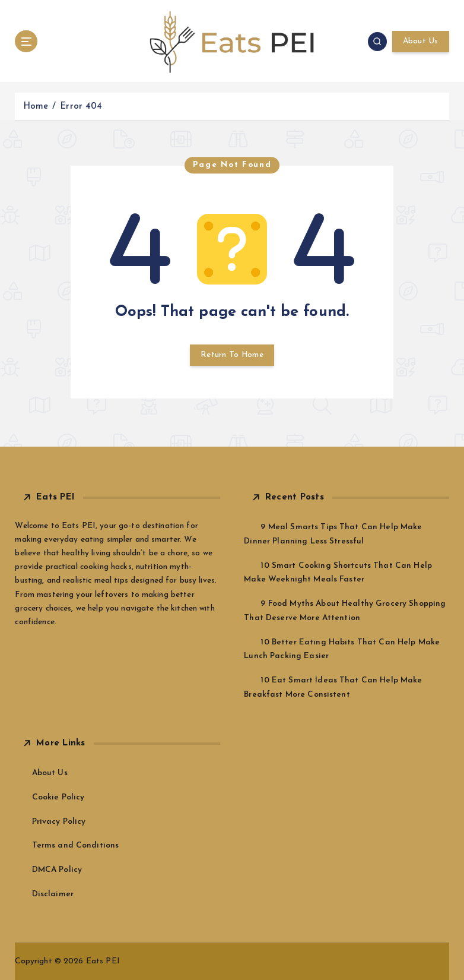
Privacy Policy (59, 822)
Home (36, 107)
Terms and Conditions (76, 845)
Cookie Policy (58, 797)
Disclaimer (53, 894)
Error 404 (81, 107)
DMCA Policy (57, 870)
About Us (421, 41)
